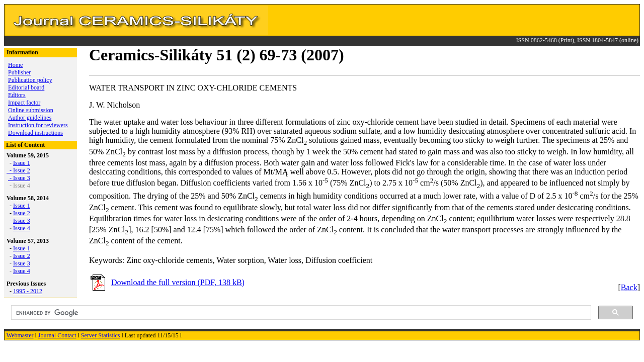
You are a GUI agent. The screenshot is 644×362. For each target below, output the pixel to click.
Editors (17, 95)
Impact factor (24, 103)
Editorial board (26, 87)
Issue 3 (22, 221)
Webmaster (20, 335)
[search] (300, 313)
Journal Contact (57, 335)
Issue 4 (22, 228)
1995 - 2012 (28, 291)
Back (629, 287)
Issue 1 (22, 163)
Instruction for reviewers (38, 125)
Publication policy (30, 80)
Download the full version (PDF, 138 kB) (178, 282)
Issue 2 (22, 170)
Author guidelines (30, 118)
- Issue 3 (19, 178)
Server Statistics (101, 335)
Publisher (19, 72)
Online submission (31, 110)
